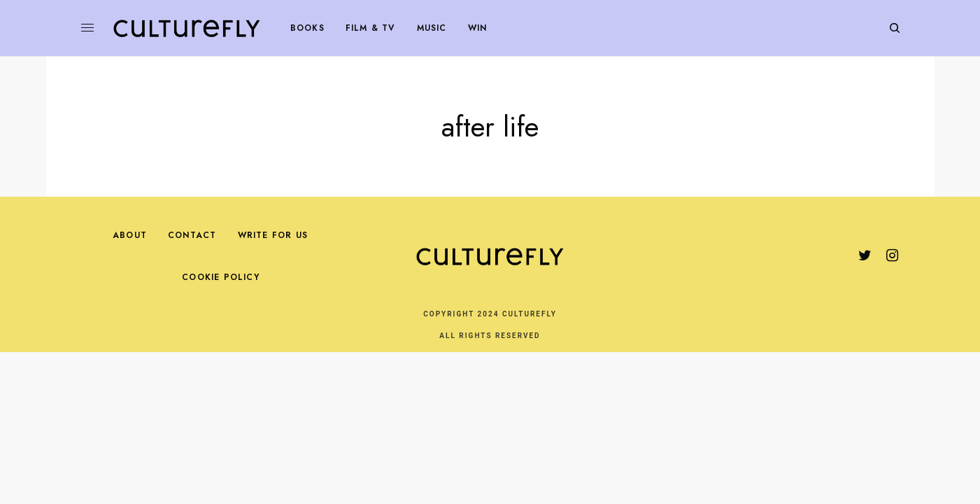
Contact (192, 235)
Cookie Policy (221, 277)
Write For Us (273, 235)
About (130, 235)
